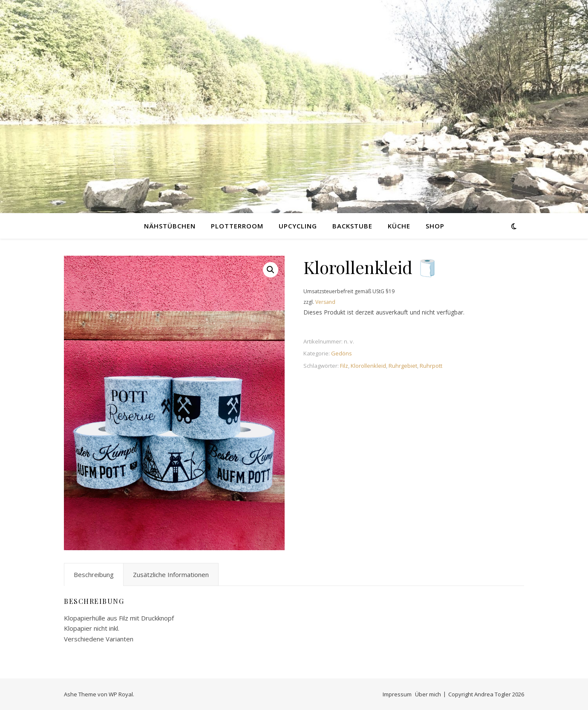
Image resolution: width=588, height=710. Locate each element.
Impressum (397, 694)
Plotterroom (237, 226)
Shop (435, 226)
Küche (399, 226)
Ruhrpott (431, 366)
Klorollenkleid (368, 366)
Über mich (428, 694)
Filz (344, 366)
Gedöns (342, 353)
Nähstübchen (170, 226)
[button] (271, 270)
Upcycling (298, 226)
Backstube (352, 226)
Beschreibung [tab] (94, 574)
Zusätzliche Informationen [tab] (171, 574)
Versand (325, 302)
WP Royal (121, 694)
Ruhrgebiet (403, 366)
